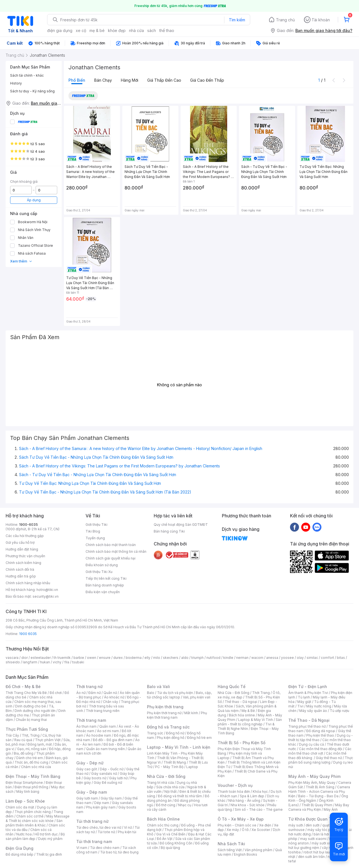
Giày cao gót (87, 769)
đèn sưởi (313, 825)
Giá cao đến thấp (207, 80)
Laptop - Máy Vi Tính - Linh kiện (179, 747)
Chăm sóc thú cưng (163, 825)
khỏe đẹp (117, 30)
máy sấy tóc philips (323, 830)
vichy (57, 662)
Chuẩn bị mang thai (31, 720)
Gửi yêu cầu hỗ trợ (20, 542)
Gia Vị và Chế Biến (171, 834)
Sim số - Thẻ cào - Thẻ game (259, 809)
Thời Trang (261, 693)
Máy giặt (304, 702)
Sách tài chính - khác (27, 75)
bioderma (134, 658)
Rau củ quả (23, 740)
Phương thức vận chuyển (25, 556)
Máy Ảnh (331, 809)
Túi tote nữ (106, 832)
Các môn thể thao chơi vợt (320, 751)
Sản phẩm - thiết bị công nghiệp (250, 722)
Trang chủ (285, 20)
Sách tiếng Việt (230, 850)
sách (152, 30)
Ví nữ (128, 827)
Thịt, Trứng (31, 735)
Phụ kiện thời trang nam (177, 715)
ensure (105, 658)
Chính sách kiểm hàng (23, 563)
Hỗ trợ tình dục (46, 834)
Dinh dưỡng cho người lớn (35, 711)
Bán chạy (103, 80)
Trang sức (155, 733)
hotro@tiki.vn (47, 590)
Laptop (192, 767)
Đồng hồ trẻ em (199, 738)
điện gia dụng (60, 30)
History (16, 83)
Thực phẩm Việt (48, 740)
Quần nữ (110, 693)
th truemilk (62, 658)
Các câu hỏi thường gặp (25, 536)
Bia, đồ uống (24, 753)
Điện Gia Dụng (19, 848)
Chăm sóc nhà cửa (36, 767)
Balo (151, 693)
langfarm (30, 662)
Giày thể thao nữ (329, 758)
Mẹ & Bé (248, 711)
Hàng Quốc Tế (232, 687)
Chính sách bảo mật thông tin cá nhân (116, 551)
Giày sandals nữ (104, 774)
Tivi (300, 706)
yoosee (287, 658)
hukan (45, 662)
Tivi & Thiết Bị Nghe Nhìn (246, 726)
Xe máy (233, 830)
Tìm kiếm (237, 20)
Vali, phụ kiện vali (197, 697)
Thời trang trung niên (103, 711)
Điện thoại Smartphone (24, 783)
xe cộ (81, 30)
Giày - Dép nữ (90, 763)
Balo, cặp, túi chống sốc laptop (179, 695)
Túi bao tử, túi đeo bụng (119, 852)
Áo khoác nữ (114, 697)
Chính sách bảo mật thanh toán (111, 545)
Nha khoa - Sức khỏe (248, 805)
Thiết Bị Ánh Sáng (320, 787)
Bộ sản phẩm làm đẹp (35, 836)
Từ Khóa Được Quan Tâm (313, 819)
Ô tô (245, 830)
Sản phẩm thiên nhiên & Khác (34, 823)
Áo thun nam (86, 726)
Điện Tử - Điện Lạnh (308, 687)
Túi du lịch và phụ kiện (175, 693)
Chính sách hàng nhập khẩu (28, 583)
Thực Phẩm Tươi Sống (27, 729)
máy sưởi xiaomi (325, 843)
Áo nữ (81, 693)
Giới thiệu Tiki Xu (99, 572)
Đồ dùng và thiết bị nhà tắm (180, 796)
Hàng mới (130, 80)
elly (147, 658)
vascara (12, 658)
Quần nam (108, 726)
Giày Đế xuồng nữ (108, 783)
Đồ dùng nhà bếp (19, 854)
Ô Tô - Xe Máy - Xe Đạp (241, 819)
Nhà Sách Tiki (231, 844)
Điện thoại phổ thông (31, 787)
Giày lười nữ (118, 778)
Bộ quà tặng (170, 848)
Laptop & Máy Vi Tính (256, 720)
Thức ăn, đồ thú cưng (31, 762)
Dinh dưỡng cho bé (31, 706)
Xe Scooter (261, 830)
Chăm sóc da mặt (20, 807)
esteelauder (41, 658)
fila (67, 662)
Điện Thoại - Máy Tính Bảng (33, 776)
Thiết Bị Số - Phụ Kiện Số (241, 743)
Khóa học (260, 792)
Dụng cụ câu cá (311, 744)
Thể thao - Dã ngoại (241, 702)
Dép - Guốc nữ (112, 769)
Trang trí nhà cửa (160, 783)
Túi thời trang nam (94, 841)
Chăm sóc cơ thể (30, 816)
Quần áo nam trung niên (105, 749)
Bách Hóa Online (163, 819)
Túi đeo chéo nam (105, 848)
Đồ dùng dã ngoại (321, 731)
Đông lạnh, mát (40, 744)
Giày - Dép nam (92, 792)
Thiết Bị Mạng (175, 762)
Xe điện (265, 825)
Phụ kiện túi (127, 832)
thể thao (167, 30)
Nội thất (171, 792)
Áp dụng (34, 200)
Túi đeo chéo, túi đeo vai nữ (99, 827)
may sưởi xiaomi (313, 839)
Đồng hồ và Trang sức (168, 727)
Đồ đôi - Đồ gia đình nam (113, 740)
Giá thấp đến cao (164, 80)
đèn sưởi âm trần (311, 857)
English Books (246, 854)
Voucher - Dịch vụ (235, 785)
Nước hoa (24, 834)
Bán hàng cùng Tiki (169, 531)
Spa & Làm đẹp (252, 796)
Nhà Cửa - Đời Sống (166, 776)
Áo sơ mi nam (108, 731)
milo (157, 658)
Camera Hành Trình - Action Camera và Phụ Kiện (319, 792)
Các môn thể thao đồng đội (321, 749)
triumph (197, 658)
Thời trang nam (91, 720)
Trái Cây (12, 735)
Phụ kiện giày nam (101, 807)
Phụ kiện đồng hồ (171, 738)
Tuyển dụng (95, 538)
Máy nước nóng (319, 706)
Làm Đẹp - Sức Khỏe (25, 801)
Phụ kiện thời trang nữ (164, 713)
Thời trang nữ (89, 687)
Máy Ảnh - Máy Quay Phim (314, 776)
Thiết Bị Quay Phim (317, 805)
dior (25, 658)
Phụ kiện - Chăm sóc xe (237, 825)
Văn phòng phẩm (258, 850)
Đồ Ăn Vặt (165, 839)
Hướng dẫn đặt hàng (22, 549)
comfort (327, 658)
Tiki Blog (93, 531)
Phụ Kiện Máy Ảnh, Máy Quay (312, 783)
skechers (171, 658)
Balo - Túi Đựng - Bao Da (318, 796)
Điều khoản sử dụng (102, 565)
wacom (257, 658)
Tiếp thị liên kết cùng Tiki (106, 578)
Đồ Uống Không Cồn (176, 843)
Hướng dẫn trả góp (21, 576)
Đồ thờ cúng (166, 805)
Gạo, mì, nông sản (32, 749)
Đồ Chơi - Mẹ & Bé (23, 687)
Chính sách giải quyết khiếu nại (111, 558)
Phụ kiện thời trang (165, 707)
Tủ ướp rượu (340, 711)
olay (300, 658)
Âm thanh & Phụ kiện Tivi (308, 693)
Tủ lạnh (304, 697)
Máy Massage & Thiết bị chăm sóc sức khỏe (38, 818)
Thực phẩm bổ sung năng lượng (321, 760)
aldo (185, 658)
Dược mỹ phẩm (50, 839)
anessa (272, 658)
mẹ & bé (97, 30)
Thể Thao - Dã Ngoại (309, 720)
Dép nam (102, 803)
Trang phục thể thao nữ (307, 726)
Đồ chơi (56, 693)
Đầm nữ (95, 693)
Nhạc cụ (185, 805)
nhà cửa (136, 30)
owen (92, 658)
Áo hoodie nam (99, 735)
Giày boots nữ (95, 778)
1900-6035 (28, 525)
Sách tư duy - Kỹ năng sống (32, 91)
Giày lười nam (87, 798)
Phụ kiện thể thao (320, 735)
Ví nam (82, 848)
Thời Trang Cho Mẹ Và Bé (26, 693)
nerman (242, 658)
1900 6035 (28, 634)
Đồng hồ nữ (175, 733)
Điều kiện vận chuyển (103, 592)
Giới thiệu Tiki (96, 525)
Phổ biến (77, 80)
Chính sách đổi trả (20, 569)
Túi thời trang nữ (92, 821)
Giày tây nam (111, 798)
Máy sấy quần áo (313, 711)
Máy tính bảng (28, 792)
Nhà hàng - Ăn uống (244, 800)
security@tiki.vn (46, 596)
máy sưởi (296, 825)
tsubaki (78, 662)
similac (312, 658)
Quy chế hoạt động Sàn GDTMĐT (181, 525)
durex (118, 658)
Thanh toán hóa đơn (234, 792)
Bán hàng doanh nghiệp (105, 585)
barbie (79, 658)
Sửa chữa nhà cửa (170, 787)
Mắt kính (191, 713)
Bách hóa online (242, 715)
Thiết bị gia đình (49, 854)
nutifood (213, 658)
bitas (341, 658)
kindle (228, 658)
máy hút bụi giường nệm (318, 845)
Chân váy (111, 702)
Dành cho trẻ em (30, 758)
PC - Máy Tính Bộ (169, 767)
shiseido (13, 662)
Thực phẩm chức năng (33, 812)
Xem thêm (21, 261)
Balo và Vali (158, 687)
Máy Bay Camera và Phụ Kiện (319, 807)
